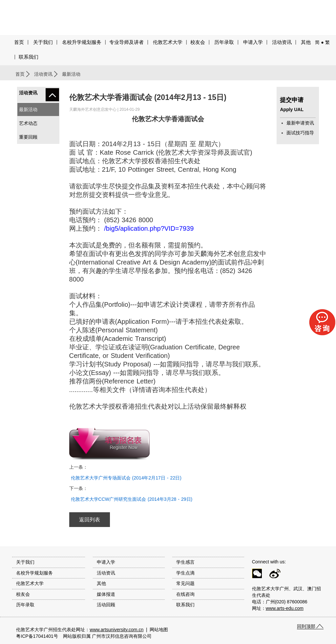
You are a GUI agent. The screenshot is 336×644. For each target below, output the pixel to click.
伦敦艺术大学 (168, 42)
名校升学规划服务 (82, 42)
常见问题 (185, 583)
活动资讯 (43, 74)
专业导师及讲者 (126, 42)
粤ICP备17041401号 (37, 636)
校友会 (198, 42)
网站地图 (159, 630)
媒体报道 (106, 594)
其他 (306, 42)
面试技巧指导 (300, 133)
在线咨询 (185, 594)
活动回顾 (106, 605)
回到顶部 (306, 626)
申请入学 (253, 42)
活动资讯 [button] (282, 42)
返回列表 (90, 520)
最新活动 (28, 109)
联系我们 (29, 57)
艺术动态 (28, 123)
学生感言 (185, 562)
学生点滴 (185, 573)
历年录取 (224, 42)
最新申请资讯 (300, 123)
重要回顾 (28, 137)
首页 (19, 42)
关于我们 (43, 42)
